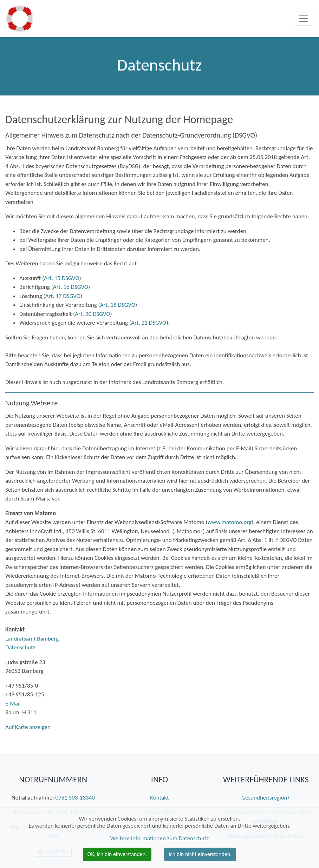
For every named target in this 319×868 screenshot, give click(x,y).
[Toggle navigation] (304, 19)
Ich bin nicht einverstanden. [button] (200, 854)
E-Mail (13, 704)
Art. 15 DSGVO (61, 278)
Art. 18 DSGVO (118, 305)
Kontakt (159, 798)
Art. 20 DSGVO (92, 314)
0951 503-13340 (75, 798)
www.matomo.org (230, 522)
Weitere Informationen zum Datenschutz (159, 838)
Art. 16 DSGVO (71, 287)
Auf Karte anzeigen (28, 727)
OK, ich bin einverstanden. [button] (117, 854)
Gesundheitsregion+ (266, 798)
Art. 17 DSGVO (63, 296)
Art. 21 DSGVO (149, 323)
